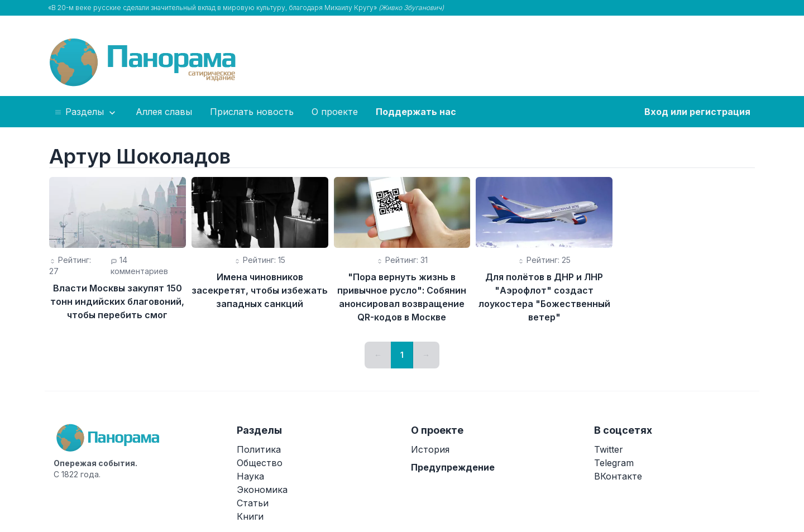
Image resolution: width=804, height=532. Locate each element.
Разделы (86, 112)
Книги (250, 516)
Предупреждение (453, 467)
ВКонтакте (618, 476)
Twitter (609, 449)
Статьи (253, 503)
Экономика (262, 490)
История (430, 449)
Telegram (614, 463)
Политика (259, 449)
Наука (250, 476)
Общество (260, 463)
